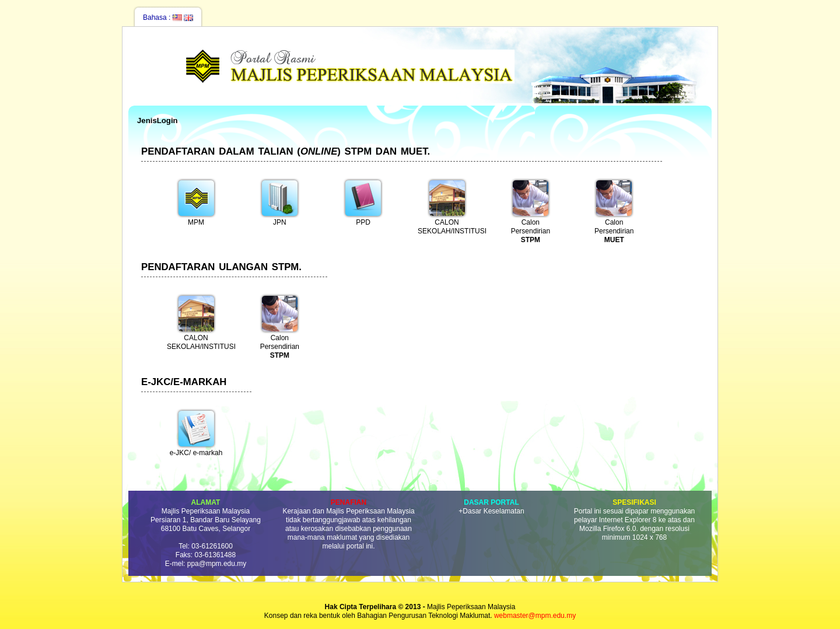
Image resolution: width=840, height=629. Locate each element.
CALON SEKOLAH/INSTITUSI (450, 206)
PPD (363, 202)
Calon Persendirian (531, 209)
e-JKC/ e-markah (196, 432)
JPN (280, 202)
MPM (196, 202)
